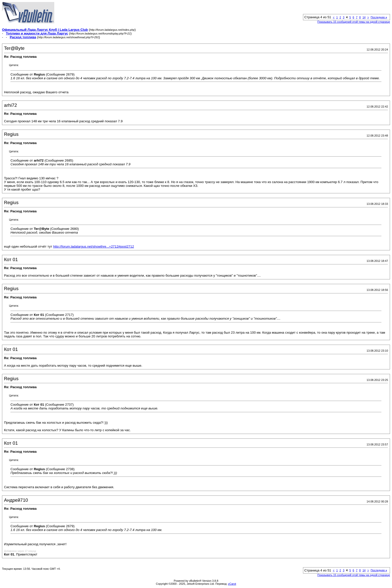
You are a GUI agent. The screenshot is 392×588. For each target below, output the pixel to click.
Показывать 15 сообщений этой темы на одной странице (354, 22)
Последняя (379, 17)
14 (364, 17)
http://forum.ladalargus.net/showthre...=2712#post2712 (93, 246)
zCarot (232, 584)
